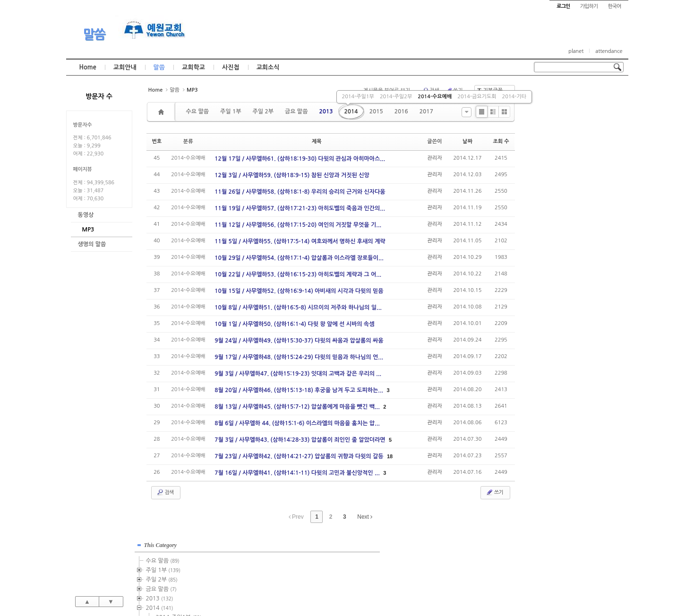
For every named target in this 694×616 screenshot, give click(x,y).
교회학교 (193, 67)
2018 (557, 242)
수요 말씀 (197, 111)
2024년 (559, 299)
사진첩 (231, 67)
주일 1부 (231, 111)
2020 (555, 261)
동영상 (86, 215)
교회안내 (125, 67)
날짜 (467, 141)
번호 (157, 141)
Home (88, 67)
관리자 (434, 158)
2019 (557, 252)
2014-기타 (514, 97)
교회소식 (268, 67)
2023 (557, 290)
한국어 (614, 6)
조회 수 (501, 141)
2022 (555, 280)
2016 (401, 111)
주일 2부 (263, 111)
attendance (609, 51)
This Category (557, 94)
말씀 (94, 34)
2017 (426, 111)
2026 (555, 318)
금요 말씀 (296, 111)
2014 (351, 111)
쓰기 (494, 492)
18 (390, 456)
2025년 (559, 308)
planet (576, 51)
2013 (326, 111)
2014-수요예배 (435, 97)
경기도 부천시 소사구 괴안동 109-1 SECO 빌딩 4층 (363, 589)
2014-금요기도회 (477, 97)
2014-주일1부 (358, 97)
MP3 (88, 230)
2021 (555, 271)
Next (365, 517)
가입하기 (589, 6)
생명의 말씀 (92, 244)
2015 (376, 111)
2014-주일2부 (396, 97)
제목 (317, 141)
